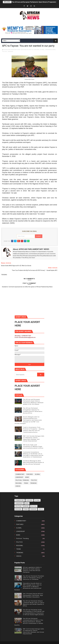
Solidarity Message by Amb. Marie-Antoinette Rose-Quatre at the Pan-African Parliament (34, 462)
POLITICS (5, 52)
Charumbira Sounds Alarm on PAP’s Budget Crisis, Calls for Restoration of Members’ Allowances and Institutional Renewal (28, 587)
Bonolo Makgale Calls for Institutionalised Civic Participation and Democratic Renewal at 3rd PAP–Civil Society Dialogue (28, 420)
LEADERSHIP (48, 50)
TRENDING (10, 52)
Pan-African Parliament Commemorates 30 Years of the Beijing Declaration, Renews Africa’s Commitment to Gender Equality (29, 622)
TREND (26, 483)
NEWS (54, 50)
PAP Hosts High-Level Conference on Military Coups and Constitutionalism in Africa (33, 446)
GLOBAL (42, 50)
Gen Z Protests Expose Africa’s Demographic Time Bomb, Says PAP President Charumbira (33, 595)
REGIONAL (19, 483)
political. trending (22, 480)
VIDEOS (18, 486)
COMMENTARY (20, 474)
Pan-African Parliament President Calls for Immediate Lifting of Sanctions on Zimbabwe (33, 578)
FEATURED (37, 50)
